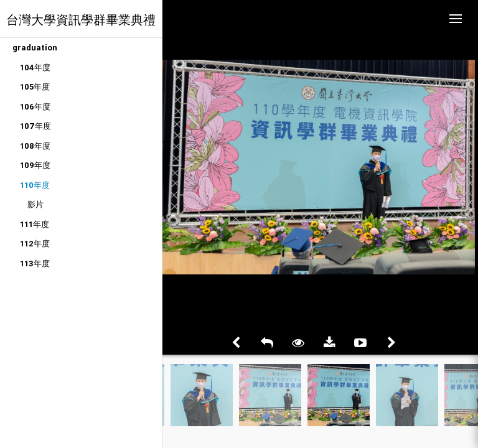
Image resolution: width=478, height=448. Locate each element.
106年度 (35, 107)
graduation (35, 48)
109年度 (35, 165)
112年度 (35, 244)
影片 (35, 204)
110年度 (35, 185)
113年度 (35, 264)
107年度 (35, 126)
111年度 (35, 224)
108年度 (35, 146)
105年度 (35, 87)
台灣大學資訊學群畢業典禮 (81, 20)
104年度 (35, 68)
